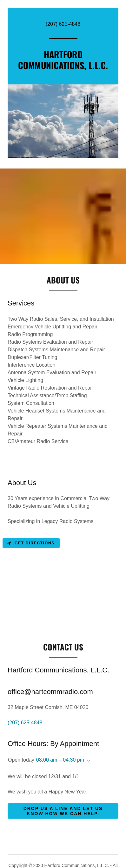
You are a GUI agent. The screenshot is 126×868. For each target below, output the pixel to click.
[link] (63, 67)
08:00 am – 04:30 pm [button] (60, 760)
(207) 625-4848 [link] (63, 24)
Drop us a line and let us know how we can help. (63, 811)
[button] (87, 761)
